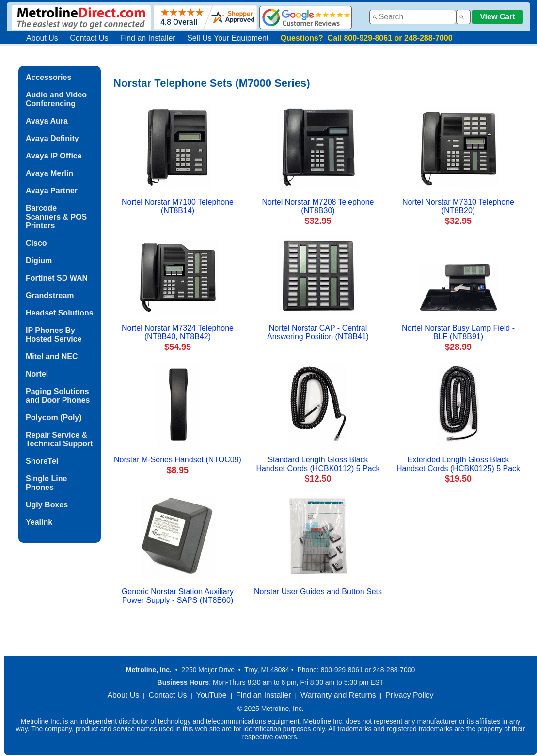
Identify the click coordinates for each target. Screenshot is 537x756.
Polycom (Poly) (54, 417)
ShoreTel (42, 461)
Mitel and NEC (52, 356)
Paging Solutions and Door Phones (58, 396)
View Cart (498, 17)
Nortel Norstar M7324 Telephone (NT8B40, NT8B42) (178, 332)
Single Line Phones (46, 483)
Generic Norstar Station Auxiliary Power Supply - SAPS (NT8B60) (178, 596)
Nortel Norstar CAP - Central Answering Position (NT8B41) (318, 332)
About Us (42, 38)
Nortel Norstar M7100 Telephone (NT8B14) (178, 206)
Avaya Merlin (49, 173)
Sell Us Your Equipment (228, 38)
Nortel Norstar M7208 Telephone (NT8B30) (318, 206)
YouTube (212, 695)
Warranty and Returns (338, 695)
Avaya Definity (52, 138)
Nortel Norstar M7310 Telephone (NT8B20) (458, 206)
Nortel (37, 374)
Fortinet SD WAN (57, 278)
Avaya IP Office (54, 156)
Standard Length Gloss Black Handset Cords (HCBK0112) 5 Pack (318, 464)
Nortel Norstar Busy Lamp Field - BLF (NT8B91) (458, 332)
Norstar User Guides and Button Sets (318, 591)
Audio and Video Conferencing (56, 99)
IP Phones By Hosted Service (54, 335)
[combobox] (413, 17)
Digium (39, 260)
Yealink (39, 522)
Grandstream (50, 295)
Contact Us (89, 38)
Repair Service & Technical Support (59, 439)
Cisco (36, 243)
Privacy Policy (410, 695)
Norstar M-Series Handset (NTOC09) (178, 460)
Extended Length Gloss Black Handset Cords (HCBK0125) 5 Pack (458, 464)
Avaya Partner (52, 191)
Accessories (48, 77)
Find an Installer (148, 38)
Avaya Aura (47, 121)
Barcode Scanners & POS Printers (56, 217)
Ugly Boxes (47, 505)
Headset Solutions (60, 313)
